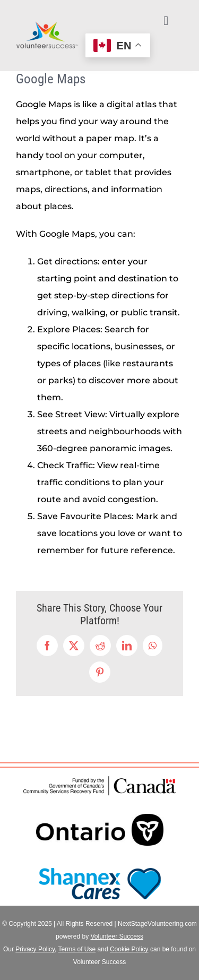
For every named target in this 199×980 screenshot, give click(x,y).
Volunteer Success (116, 936)
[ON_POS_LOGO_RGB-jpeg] (100, 802)
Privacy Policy (35, 949)
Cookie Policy (129, 949)
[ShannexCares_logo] (100, 866)
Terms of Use (77, 949)
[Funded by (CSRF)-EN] (100, 777)
